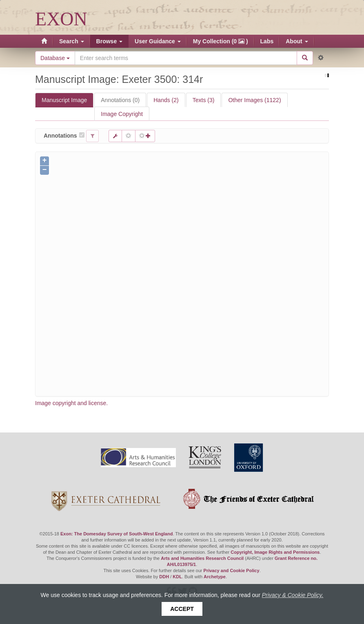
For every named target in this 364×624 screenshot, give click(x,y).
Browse (109, 41)
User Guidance (158, 41)
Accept (182, 609)
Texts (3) (204, 100)
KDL (177, 577)
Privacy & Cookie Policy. (293, 595)
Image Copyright (122, 114)
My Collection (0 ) (221, 41)
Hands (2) (166, 100)
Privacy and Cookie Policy (232, 571)
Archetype (215, 577)
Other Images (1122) (254, 100)
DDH (164, 577)
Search (72, 41)
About (297, 41)
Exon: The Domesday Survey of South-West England (117, 534)
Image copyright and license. (71, 403)
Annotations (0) (120, 100)
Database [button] (55, 58)
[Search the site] (186, 58)
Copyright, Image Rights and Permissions (275, 552)
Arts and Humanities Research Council (202, 558)
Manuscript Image (64, 100)
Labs (267, 41)
